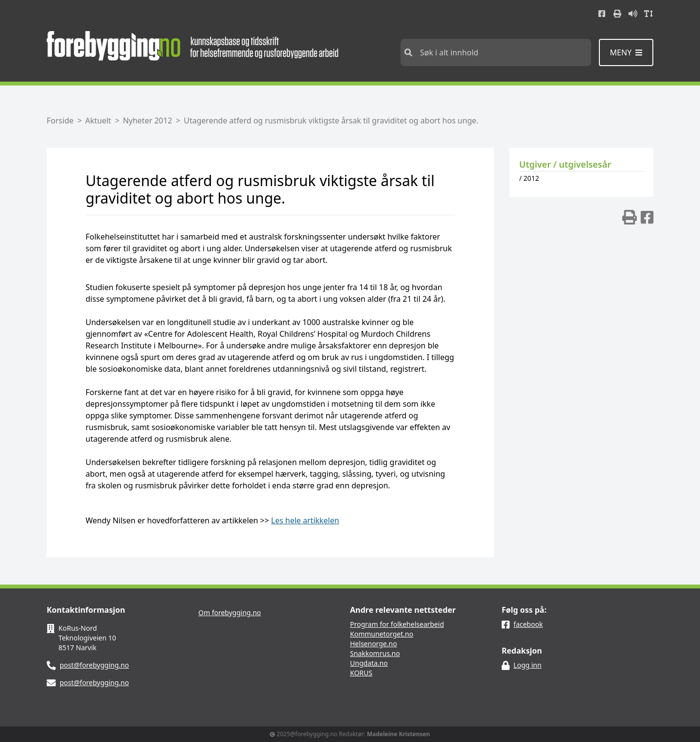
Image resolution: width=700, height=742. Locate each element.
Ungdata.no (369, 663)
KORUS (361, 673)
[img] (630, 217)
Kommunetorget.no (382, 634)
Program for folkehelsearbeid (397, 624)
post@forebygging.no (95, 665)
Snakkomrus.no (375, 653)
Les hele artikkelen (305, 520)
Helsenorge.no (374, 644)
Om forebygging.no (230, 613)
